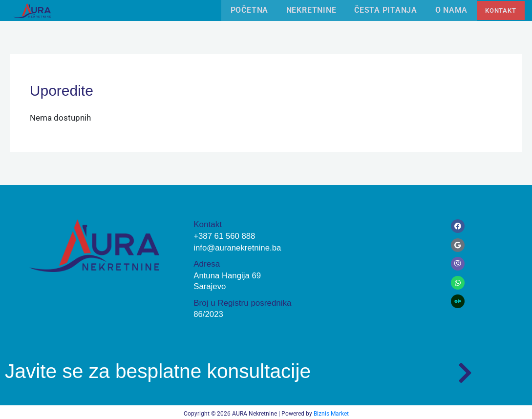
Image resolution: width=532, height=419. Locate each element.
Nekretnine (307, 10)
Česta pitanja (382, 10)
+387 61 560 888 (225, 235)
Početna (244, 10)
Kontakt (500, 10)
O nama (449, 10)
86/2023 (208, 312)
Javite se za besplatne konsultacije (163, 368)
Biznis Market (331, 411)
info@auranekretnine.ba (238, 246)
